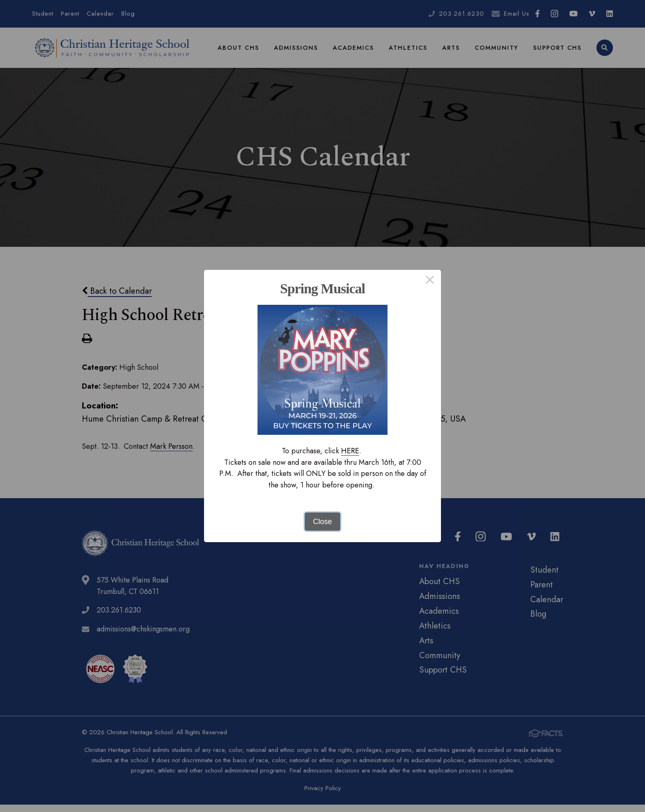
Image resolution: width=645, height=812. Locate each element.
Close (322, 522)
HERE (350, 451)
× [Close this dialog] (430, 281)
